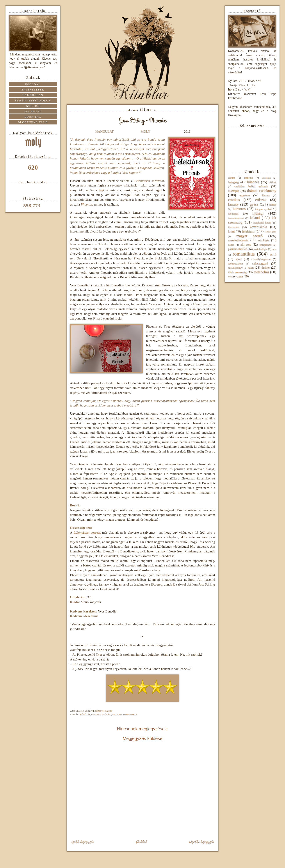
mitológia (263, 240)
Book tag (33, 117)
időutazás (233, 214)
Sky (101, 190)
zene (240, 276)
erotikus (234, 200)
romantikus (130, 714)
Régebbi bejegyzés (201, 841)
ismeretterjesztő (236, 218)
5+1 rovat (33, 112)
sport (239, 259)
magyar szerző (249, 236)
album (231, 178)
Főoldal (141, 841)
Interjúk (33, 106)
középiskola (258, 227)
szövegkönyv (235, 268)
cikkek (273, 182)
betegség (233, 182)
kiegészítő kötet (262, 223)
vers (230, 277)
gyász (254, 204)
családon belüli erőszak (251, 186)
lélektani (248, 231)
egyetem (245, 195)
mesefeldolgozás (238, 240)
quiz (274, 249)
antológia (266, 178)
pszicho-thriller (237, 249)
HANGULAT (105, 131)
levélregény (271, 232)
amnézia (248, 178)
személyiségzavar (261, 259)
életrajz (266, 195)
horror (273, 205)
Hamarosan (33, 95)
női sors (246, 245)
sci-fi (273, 255)
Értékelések (33, 90)
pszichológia (260, 249)
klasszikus (234, 227)
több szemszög (237, 272)
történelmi (261, 272)
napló (231, 245)
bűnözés (85, 714)
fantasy (96, 714)
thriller (265, 268)
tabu (251, 268)
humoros (239, 209)
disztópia (234, 191)
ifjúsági (106, 714)
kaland (117, 714)
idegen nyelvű (263, 209)
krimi (231, 232)
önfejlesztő (265, 245)
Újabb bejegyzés (82, 841)
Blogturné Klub (33, 122)
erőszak (261, 200)
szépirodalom (235, 264)
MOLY (145, 131)
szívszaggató (260, 264)
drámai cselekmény (262, 191)
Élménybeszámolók (33, 101)
